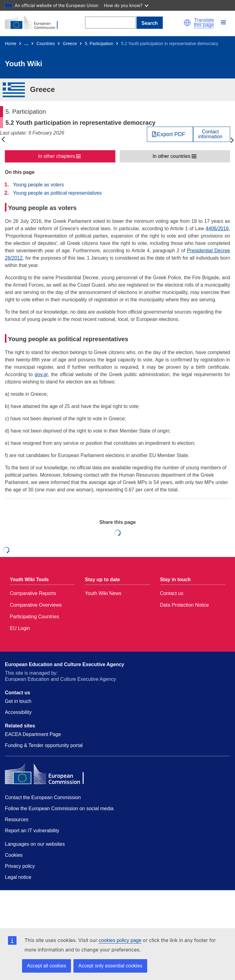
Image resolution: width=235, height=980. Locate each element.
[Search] (110, 23)
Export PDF (171, 134)
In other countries (171, 156)
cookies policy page (120, 940)
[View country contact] (212, 134)
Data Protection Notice (185, 605)
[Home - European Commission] (35, 23)
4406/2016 (217, 229)
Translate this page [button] (204, 23)
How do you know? (126, 5)
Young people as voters (38, 185)
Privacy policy (20, 866)
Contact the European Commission (43, 797)
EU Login (20, 628)
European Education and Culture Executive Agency (65, 664)
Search (149, 23)
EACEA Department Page (33, 734)
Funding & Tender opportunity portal (44, 745)
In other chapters (57, 156)
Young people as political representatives (57, 193)
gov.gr (41, 374)
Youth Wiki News (103, 593)
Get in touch (18, 701)
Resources (17, 820)
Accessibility (18, 712)
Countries (46, 44)
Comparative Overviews (36, 605)
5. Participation (99, 44)
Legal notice (18, 877)
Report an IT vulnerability (32, 831)
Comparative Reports (33, 593)
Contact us (172, 593)
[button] (187, 23)
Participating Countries (34, 617)
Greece (70, 44)
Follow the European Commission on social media (59, 808)
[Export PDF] (170, 134)
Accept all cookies (47, 966)
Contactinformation (210, 134)
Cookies (14, 855)
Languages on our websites (35, 844)
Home (11, 44)
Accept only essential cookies (110, 966)
